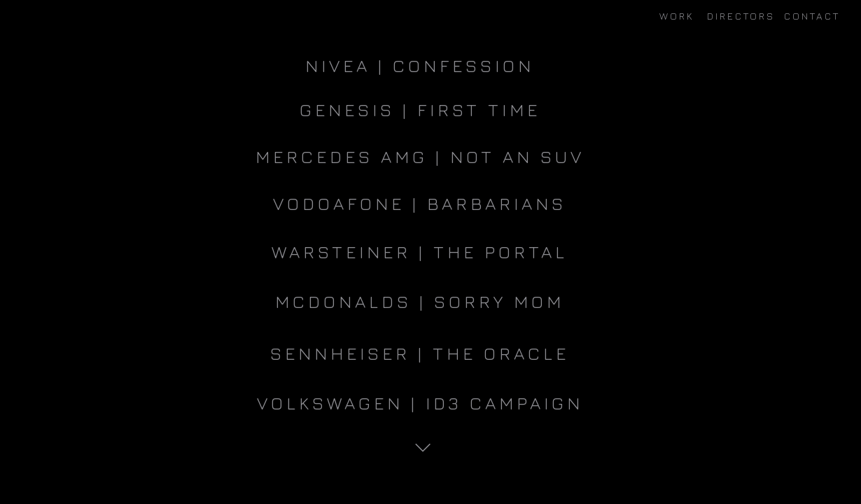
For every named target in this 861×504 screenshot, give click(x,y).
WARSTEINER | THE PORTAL (420, 252)
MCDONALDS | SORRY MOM (420, 301)
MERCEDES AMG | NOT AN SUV (420, 156)
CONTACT (812, 16)
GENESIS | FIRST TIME (420, 110)
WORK (677, 16)
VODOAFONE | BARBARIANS (420, 203)
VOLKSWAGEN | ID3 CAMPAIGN (420, 403)
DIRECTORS (741, 16)
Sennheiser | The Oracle (420, 353)
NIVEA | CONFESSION (420, 65)
